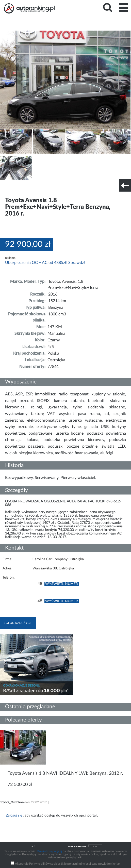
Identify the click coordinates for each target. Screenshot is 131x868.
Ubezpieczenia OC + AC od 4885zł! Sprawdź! (45, 263)
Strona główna (29, 8)
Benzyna (56, 308)
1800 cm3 (57, 314)
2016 (53, 294)
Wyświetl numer (62, 584)
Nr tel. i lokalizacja (50, 189)
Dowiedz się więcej (49, 851)
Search (108, 8)
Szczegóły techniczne (17, 189)
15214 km (57, 301)
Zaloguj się (14, 816)
